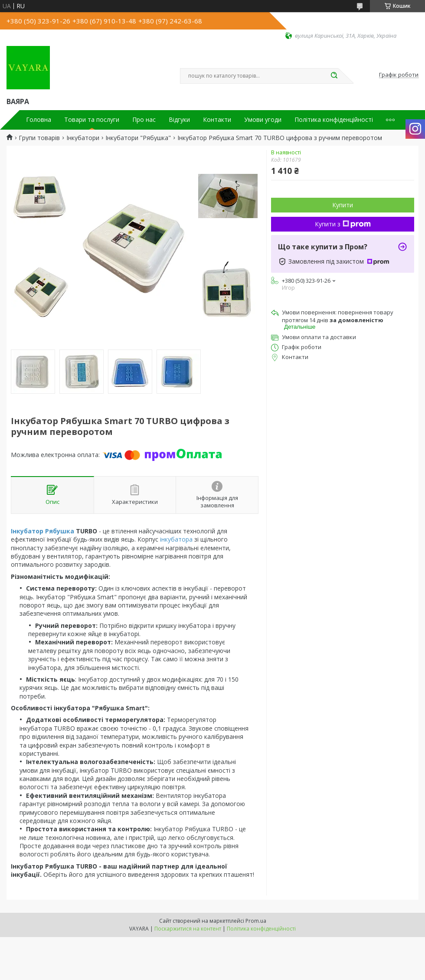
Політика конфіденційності (334, 120)
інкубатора (176, 539)
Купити (343, 205)
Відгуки (179, 120)
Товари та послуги (92, 120)
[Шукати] (334, 76)
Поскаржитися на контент (188, 929)
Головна (39, 120)
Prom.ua (256, 921)
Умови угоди (263, 120)
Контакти (217, 120)
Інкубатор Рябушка (42, 531)
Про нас (144, 120)
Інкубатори (83, 138)
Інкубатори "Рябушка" (138, 138)
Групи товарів (39, 138)
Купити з (343, 224)
